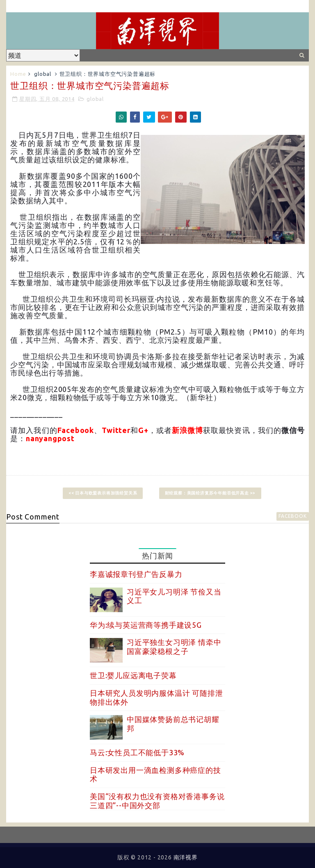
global (43, 74)
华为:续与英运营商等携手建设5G (146, 625)
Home (18, 74)
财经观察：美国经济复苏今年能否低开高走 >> (210, 493)
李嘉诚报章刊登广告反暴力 (136, 574)
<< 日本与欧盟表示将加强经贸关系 (103, 493)
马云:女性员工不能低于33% (137, 752)
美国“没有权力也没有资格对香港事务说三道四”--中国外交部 (157, 801)
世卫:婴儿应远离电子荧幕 (133, 675)
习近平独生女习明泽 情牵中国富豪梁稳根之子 (174, 647)
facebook (292, 516)
